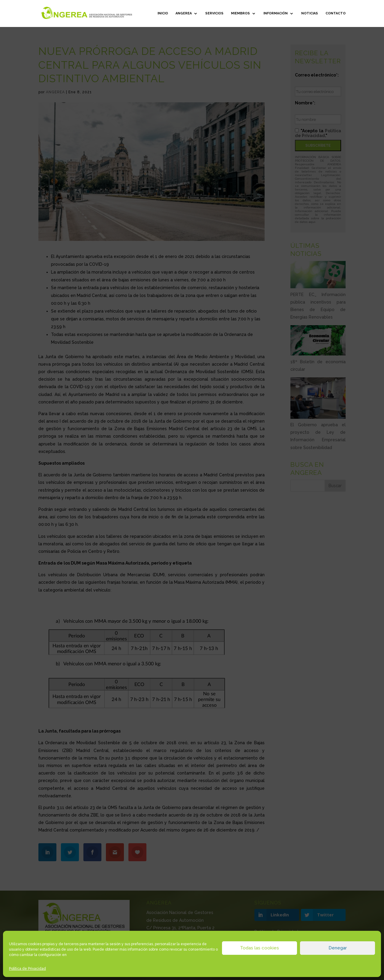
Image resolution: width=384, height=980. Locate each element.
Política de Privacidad (27, 969)
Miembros (240, 13)
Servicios (214, 13)
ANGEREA (184, 13)
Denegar (338, 948)
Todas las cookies (259, 948)
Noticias (310, 13)
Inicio (163, 13)
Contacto (336, 13)
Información (276, 13)
